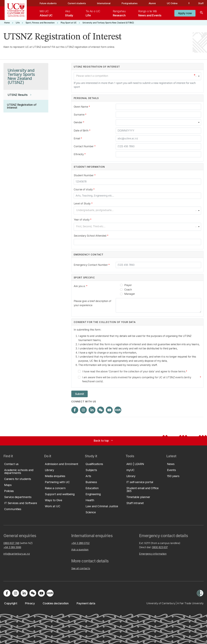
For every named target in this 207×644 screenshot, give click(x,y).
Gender (78, 122)
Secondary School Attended (90, 236)
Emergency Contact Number (92, 265)
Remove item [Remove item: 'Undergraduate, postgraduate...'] (196, 211)
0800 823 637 (160, 547)
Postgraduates (129, 3)
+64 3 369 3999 (12, 547)
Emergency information (153, 554)
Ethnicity (79, 154)
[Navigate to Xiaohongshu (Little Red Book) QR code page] (118, 410)
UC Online (172, 3)
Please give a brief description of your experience (93, 303)
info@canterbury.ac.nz (17, 554)
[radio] (121, 285)
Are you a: (80, 286)
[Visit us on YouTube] (109, 410)
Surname (79, 115)
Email (77, 138)
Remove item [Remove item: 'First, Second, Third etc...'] (196, 227)
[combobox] (137, 76)
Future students (48, 3)
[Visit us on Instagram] (83, 410)
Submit (79, 394)
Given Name (81, 107)
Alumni (152, 3)
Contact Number (85, 147)
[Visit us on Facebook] (75, 410)
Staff (201, 3)
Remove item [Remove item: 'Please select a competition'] (196, 76)
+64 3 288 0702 (80, 543)
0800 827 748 (11, 543)
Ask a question (80, 550)
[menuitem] (46, 13)
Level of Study (83, 203)
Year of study (82, 220)
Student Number (85, 176)
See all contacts (81, 568)
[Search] (202, 13)
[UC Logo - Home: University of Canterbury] (16, 10)
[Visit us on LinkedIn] (92, 410)
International (104, 3)
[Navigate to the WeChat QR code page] (101, 410)
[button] (185, 13)
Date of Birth (81, 131)
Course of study (84, 189)
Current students (77, 3)
